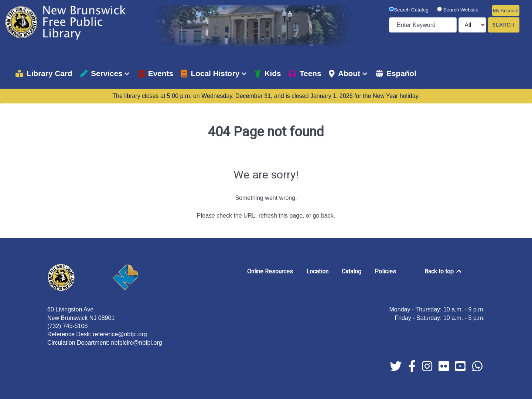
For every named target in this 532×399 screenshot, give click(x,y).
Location (317, 271)
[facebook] (412, 369)
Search (504, 25)
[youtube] (461, 369)
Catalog (352, 271)
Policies (385, 271)
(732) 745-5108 (67, 326)
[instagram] (428, 369)
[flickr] (445, 369)
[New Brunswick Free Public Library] (66, 22)
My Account (506, 11)
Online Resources (270, 271)
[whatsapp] (477, 369)
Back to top (444, 271)
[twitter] (397, 369)
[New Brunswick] (137, 277)
